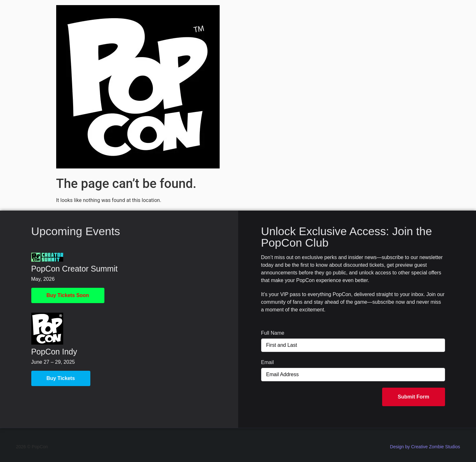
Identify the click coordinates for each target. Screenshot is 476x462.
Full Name (273, 333)
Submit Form (414, 397)
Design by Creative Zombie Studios (425, 447)
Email (268, 362)
